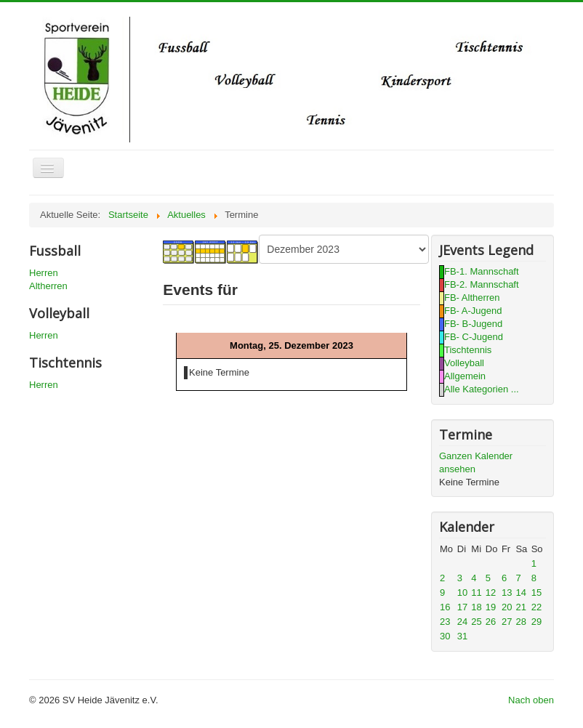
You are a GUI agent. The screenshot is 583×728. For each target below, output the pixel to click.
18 (476, 607)
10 (462, 592)
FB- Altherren (472, 298)
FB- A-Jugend (473, 311)
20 (507, 607)
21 (520, 607)
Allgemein (465, 376)
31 (462, 636)
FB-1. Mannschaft (482, 271)
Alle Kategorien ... (482, 389)
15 (536, 592)
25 (476, 622)
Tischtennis (468, 350)
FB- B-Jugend (473, 324)
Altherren (48, 286)
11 (476, 592)
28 (520, 622)
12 (491, 592)
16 (445, 607)
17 (462, 607)
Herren (44, 273)
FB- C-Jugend (474, 337)
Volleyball (464, 363)
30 (445, 636)
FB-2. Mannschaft (482, 284)
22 (536, 607)
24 (462, 622)
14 (520, 592)
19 (491, 607)
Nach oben (531, 700)
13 (507, 592)
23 (445, 622)
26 (491, 622)
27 (507, 622)
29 (536, 622)
